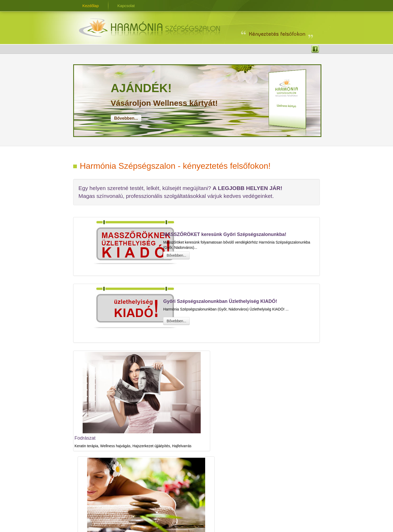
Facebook (315, 49)
